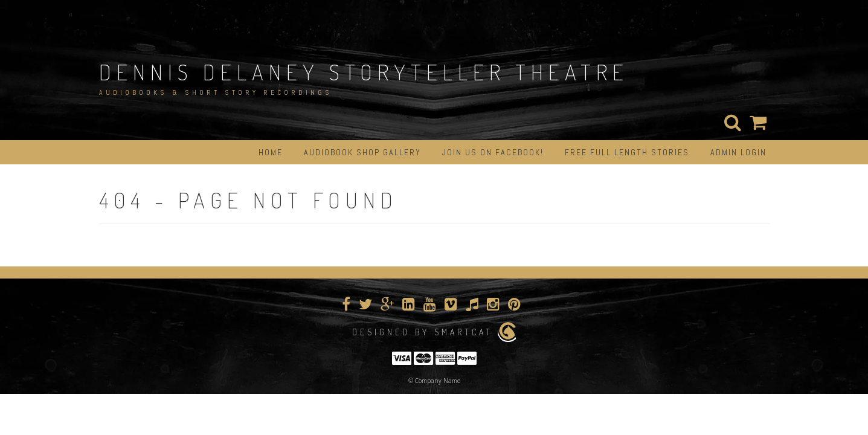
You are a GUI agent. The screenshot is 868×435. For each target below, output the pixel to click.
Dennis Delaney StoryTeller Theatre (364, 72)
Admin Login (738, 152)
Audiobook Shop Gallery (362, 152)
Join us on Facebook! (493, 152)
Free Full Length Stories (627, 152)
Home (271, 152)
